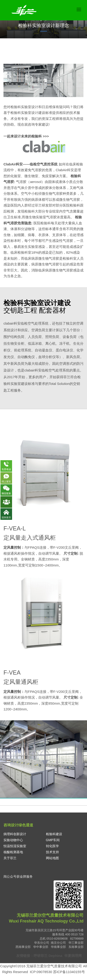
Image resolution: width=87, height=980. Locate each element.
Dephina (55, 956)
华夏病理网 (73, 956)
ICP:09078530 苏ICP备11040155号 (57, 972)
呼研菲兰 (41, 956)
